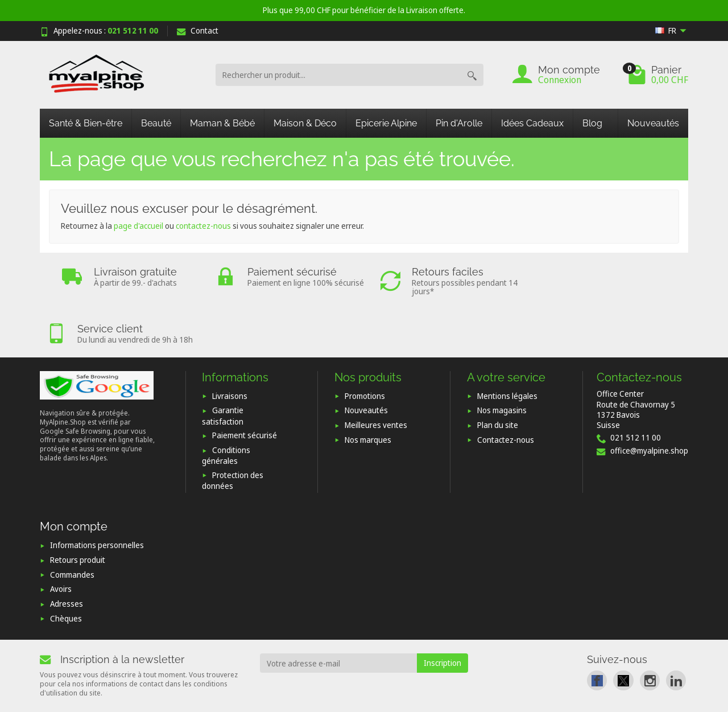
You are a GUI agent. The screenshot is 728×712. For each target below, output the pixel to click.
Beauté (156, 123)
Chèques (66, 571)
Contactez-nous (506, 392)
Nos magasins (502, 363)
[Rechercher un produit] (338, 75)
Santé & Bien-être (86, 123)
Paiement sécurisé (245, 388)
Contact (198, 30)
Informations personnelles (97, 498)
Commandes (72, 527)
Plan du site (498, 377)
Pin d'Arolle (459, 123)
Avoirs (61, 542)
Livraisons (230, 348)
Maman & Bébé (222, 123)
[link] (597, 633)
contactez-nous (203, 226)
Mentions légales (507, 348)
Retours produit (78, 512)
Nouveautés (653, 123)
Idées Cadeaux (532, 123)
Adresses (67, 556)
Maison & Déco (305, 123)
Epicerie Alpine (386, 123)
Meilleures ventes (376, 377)
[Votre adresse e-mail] (339, 616)
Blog (592, 123)
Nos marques (368, 392)
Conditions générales (226, 408)
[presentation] (352, 648)
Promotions (365, 348)
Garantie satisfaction (223, 368)
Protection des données (233, 433)
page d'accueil (138, 226)
